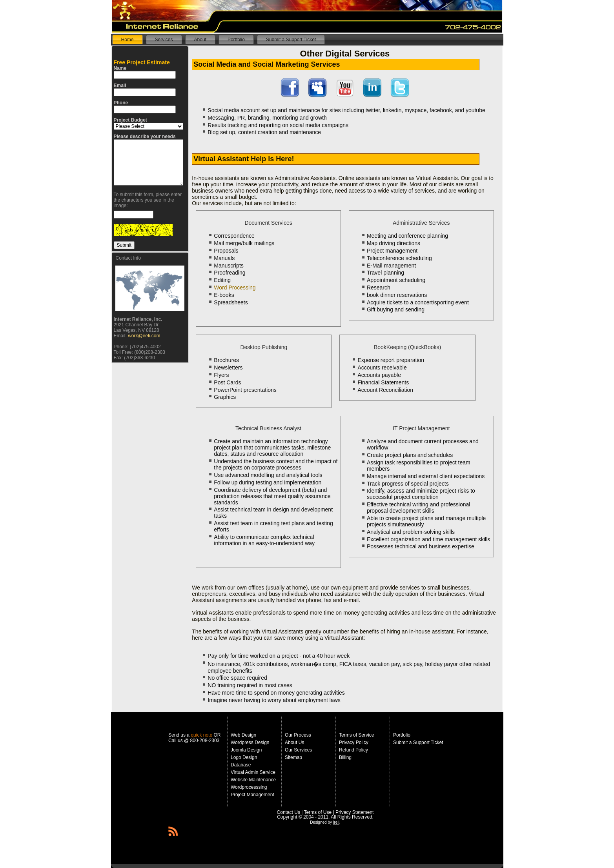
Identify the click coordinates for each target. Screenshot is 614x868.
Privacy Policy (354, 742)
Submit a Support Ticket (418, 742)
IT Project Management (421, 428)
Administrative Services (421, 223)
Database (241, 765)
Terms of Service (356, 735)
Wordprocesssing (249, 787)
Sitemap (293, 757)
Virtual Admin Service (253, 772)
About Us (294, 742)
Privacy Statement (354, 812)
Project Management (252, 795)
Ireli (336, 822)
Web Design (243, 735)
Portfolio (402, 735)
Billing (345, 757)
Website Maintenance (253, 780)
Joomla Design (246, 750)
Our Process (298, 735)
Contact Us (289, 812)
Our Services (298, 750)
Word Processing (235, 288)
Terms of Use (318, 812)
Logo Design (244, 757)
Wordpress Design (250, 742)
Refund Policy (353, 750)
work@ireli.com (144, 336)
